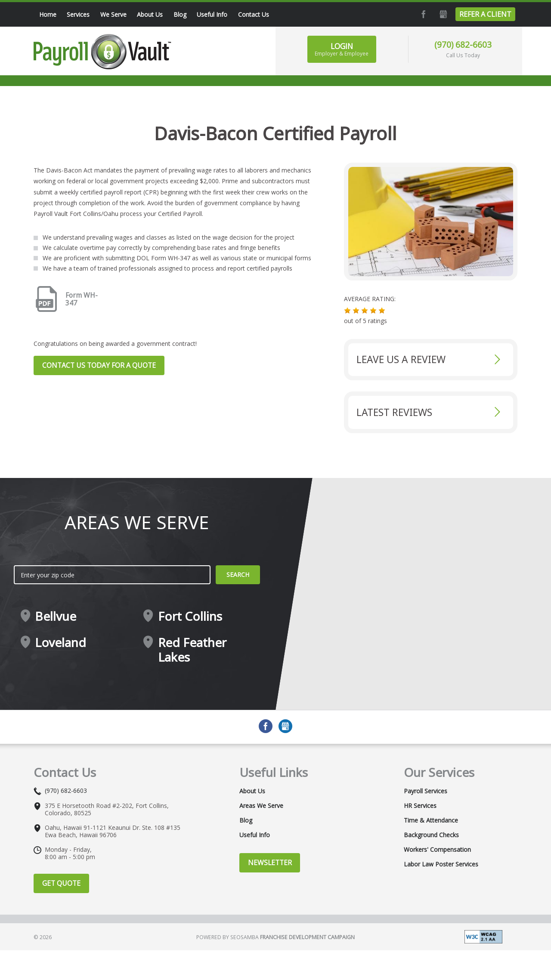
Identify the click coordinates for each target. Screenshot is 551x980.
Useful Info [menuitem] (212, 14)
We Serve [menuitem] (113, 14)
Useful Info (255, 835)
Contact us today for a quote (99, 365)
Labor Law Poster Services (441, 864)
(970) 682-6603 (463, 45)
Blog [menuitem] (180, 14)
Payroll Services (426, 791)
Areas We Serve (261, 806)
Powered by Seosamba (275, 937)
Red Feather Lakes (192, 650)
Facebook (423, 14)
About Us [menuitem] (150, 14)
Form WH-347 (82, 299)
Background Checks (431, 835)
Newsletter (270, 863)
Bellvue (56, 616)
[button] (347, 311)
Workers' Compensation (437, 850)
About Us (252, 791)
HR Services (420, 806)
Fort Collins (190, 616)
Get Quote (61, 883)
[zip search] (112, 575)
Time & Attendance (431, 820)
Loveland (60, 643)
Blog (246, 820)
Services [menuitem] (78, 14)
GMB (443, 14)
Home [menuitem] (48, 14)
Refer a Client (485, 14)
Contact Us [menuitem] (254, 14)
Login (342, 49)
